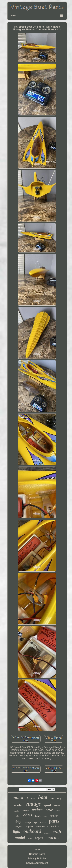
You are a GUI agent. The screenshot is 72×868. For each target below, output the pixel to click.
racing (28, 822)
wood (50, 810)
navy (45, 817)
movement (42, 826)
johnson (54, 816)
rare (30, 838)
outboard (32, 831)
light (17, 832)
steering (17, 811)
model (20, 837)
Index (37, 850)
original (29, 826)
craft (57, 831)
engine (19, 826)
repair (39, 838)
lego (35, 822)
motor (18, 797)
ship (18, 822)
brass (43, 822)
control (55, 826)
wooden (18, 805)
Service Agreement (37, 863)
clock (26, 811)
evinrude (47, 833)
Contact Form (37, 854)
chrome (57, 806)
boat (43, 797)
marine (53, 837)
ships (58, 811)
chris (28, 815)
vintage (33, 804)
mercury (56, 798)
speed (47, 805)
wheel (18, 816)
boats (38, 816)
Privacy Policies (37, 859)
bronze (31, 798)
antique (38, 810)
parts (54, 821)
